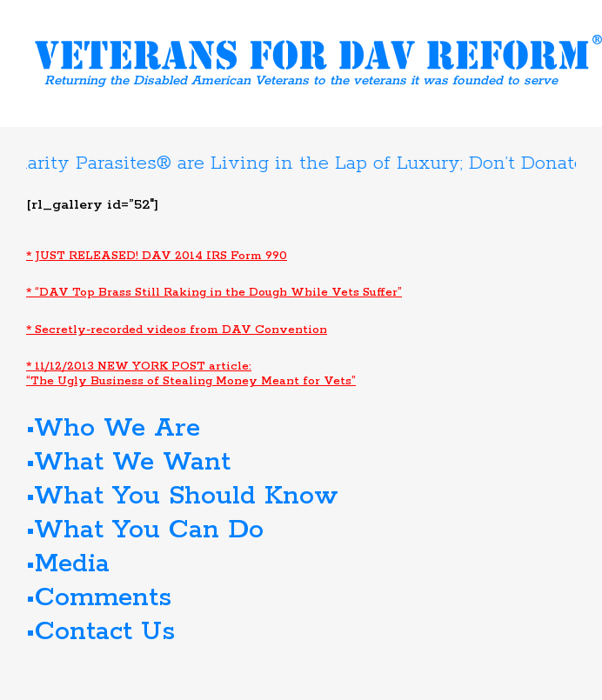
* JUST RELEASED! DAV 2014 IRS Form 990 (157, 256)
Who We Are (117, 428)
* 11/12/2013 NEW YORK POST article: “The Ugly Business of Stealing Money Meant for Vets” (191, 374)
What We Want (132, 462)
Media (72, 564)
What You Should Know (186, 496)
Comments (103, 598)
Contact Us (105, 632)
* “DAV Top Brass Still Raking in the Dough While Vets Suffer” (214, 293)
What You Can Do (149, 530)
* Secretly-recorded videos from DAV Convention (177, 330)
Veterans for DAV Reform (318, 52)
